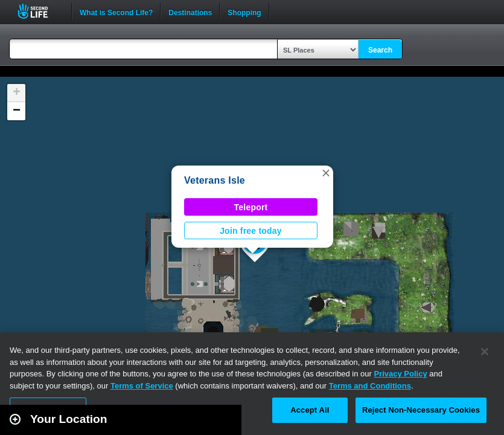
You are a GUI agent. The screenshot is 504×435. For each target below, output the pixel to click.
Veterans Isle (215, 180)
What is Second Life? (116, 11)
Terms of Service (142, 386)
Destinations (190, 11)
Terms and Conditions (370, 386)
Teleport (251, 207)
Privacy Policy (400, 374)
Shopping (244, 11)
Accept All (310, 410)
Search (380, 50)
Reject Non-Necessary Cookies (421, 410)
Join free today (251, 231)
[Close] (485, 352)
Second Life (40, 11)
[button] (326, 173)
